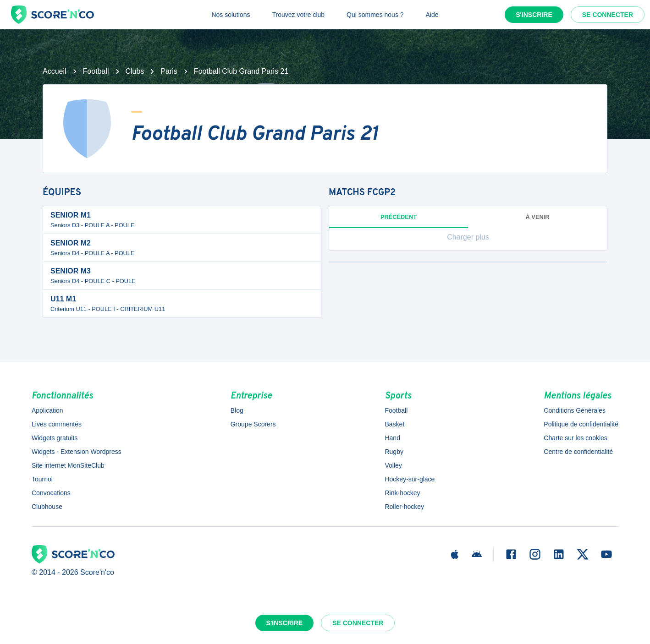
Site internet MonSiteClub (68, 465)
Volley (393, 465)
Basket (394, 424)
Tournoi (42, 479)
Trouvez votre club (298, 15)
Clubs (135, 71)
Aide (432, 15)
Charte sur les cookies (576, 438)
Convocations (51, 493)
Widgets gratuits (55, 438)
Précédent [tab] (399, 221)
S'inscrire (534, 15)
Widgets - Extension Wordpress (77, 452)
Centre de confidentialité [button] (578, 452)
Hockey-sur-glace (410, 479)
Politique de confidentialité (581, 424)
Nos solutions (231, 15)
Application (47, 410)
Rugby (394, 452)
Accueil (55, 71)
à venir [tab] (538, 217)
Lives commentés (57, 424)
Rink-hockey (402, 493)
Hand (392, 438)
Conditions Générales (575, 410)
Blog (237, 410)
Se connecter (608, 15)
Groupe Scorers (253, 424)
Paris (169, 71)
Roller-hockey (404, 507)
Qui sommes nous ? (375, 15)
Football (96, 71)
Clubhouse (47, 507)
